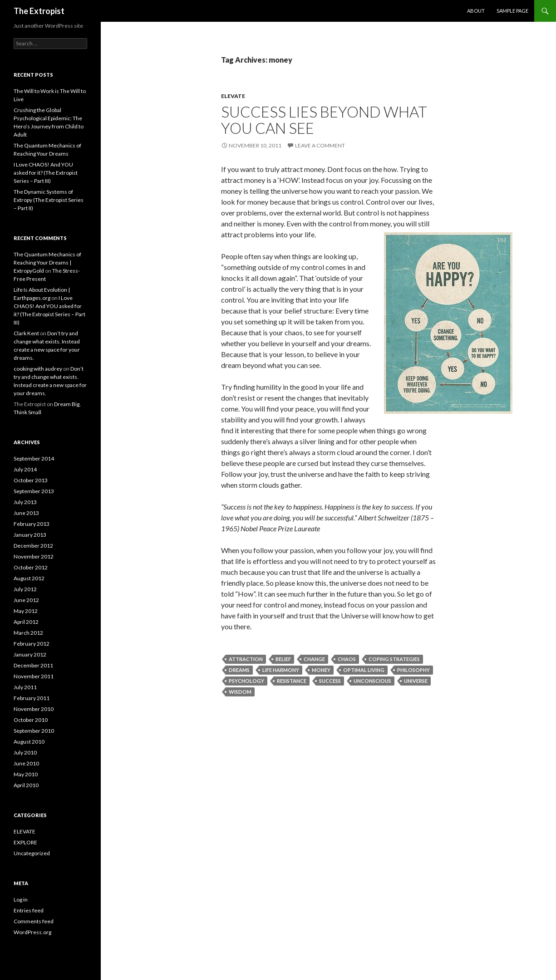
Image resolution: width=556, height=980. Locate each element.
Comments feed (34, 921)
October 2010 (31, 720)
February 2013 (32, 524)
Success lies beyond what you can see (324, 120)
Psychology (246, 681)
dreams (239, 670)
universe (416, 681)
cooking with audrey (38, 369)
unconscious (372, 681)
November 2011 (34, 676)
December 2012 (33, 546)
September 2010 (34, 731)
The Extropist (39, 11)
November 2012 (34, 556)
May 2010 (26, 774)
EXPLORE (25, 842)
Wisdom (240, 692)
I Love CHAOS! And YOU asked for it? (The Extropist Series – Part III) (46, 173)
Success (330, 681)
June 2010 (26, 763)
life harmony (281, 670)
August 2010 (29, 742)
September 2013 (34, 491)
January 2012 (30, 654)
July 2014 (25, 469)
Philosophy (413, 670)
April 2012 (26, 622)
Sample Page (512, 11)
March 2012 (28, 633)
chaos (347, 659)
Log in (21, 899)
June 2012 (26, 600)
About (476, 11)
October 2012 (31, 567)
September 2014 (34, 458)
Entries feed (29, 910)
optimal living (364, 670)
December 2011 (33, 665)
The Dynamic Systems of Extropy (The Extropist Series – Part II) (49, 200)
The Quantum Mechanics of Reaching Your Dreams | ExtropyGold (47, 262)
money (321, 670)
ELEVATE (233, 96)
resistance (292, 681)
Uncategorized (32, 853)
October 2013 (31, 480)
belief (283, 659)
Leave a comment (320, 145)
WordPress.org (32, 932)
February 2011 (32, 698)
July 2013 (25, 502)
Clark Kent (26, 333)
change (314, 659)
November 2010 (34, 709)
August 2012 (29, 578)
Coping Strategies (394, 659)
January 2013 (30, 535)
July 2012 (25, 589)
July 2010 (25, 752)
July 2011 (25, 687)
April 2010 (26, 785)
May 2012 (26, 611)
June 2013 (26, 513)
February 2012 (32, 644)
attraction (246, 659)
